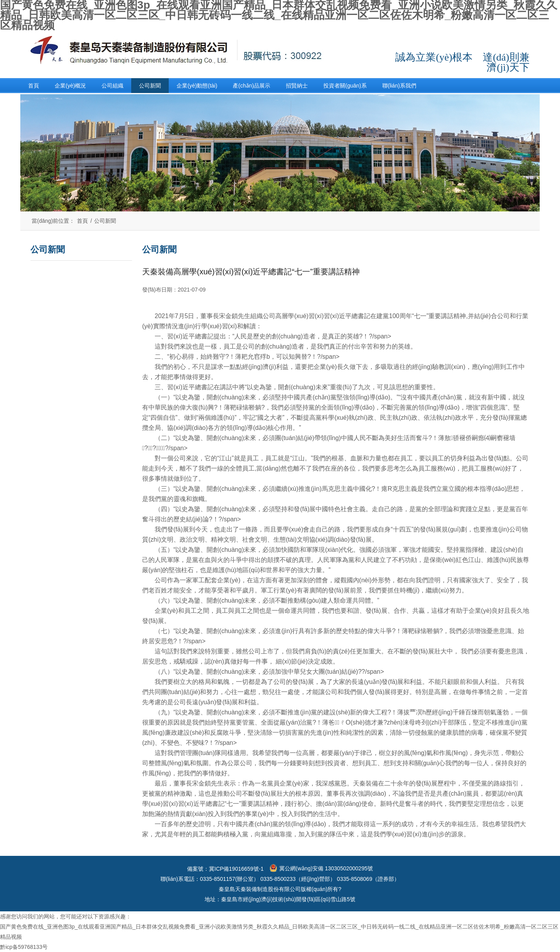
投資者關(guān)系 (345, 86)
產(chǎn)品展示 (251, 86)
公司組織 (112, 86)
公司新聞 (150, 86)
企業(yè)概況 (70, 86)
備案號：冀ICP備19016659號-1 (225, 869)
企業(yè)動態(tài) (197, 86)
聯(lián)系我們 (399, 86)
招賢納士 (297, 86)
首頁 (34, 86)
